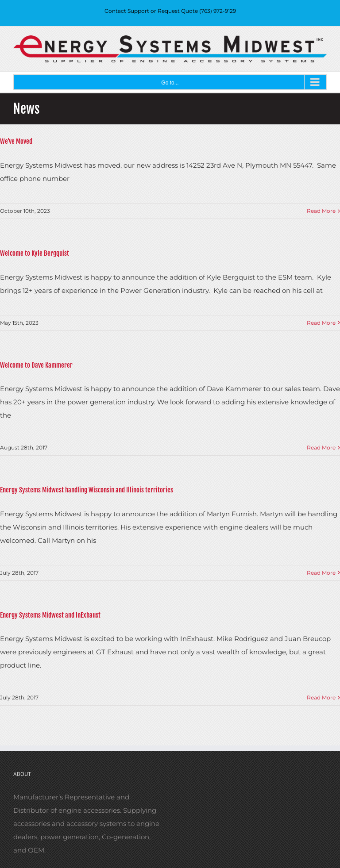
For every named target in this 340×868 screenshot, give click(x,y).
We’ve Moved (16, 141)
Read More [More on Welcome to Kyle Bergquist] (321, 323)
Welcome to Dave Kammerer (36, 365)
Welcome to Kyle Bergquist (35, 253)
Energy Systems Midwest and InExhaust (50, 615)
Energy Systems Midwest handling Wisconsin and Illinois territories (87, 490)
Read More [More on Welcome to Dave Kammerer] (321, 447)
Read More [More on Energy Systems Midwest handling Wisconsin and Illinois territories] (321, 573)
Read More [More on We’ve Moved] (321, 211)
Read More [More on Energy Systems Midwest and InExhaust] (321, 697)
